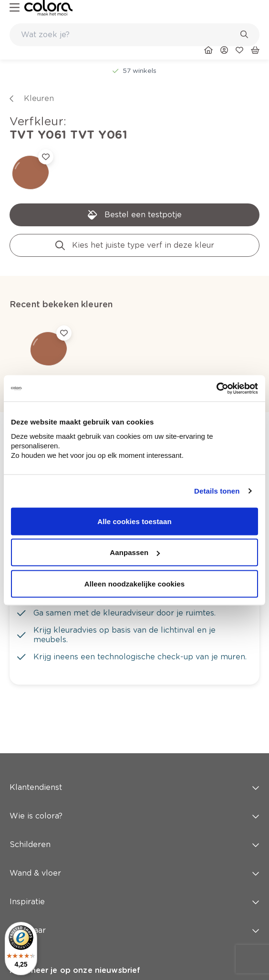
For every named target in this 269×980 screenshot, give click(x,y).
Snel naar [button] (134, 930)
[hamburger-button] (15, 8)
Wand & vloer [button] (134, 873)
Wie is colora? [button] (134, 816)
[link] (48, 8)
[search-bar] (128, 35)
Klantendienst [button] (134, 787)
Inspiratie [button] (134, 902)
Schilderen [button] (134, 844)
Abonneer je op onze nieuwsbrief (75, 970)
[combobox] (134, 35)
